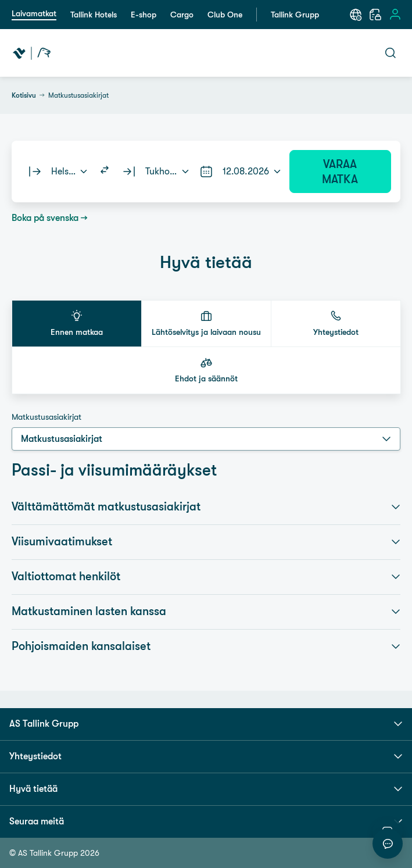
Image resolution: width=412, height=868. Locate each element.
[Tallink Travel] (32, 53)
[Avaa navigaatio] (303, 53)
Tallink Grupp (295, 15)
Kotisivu (24, 95)
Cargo (182, 15)
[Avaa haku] (390, 53)
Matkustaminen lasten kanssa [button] (206, 612)
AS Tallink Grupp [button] (206, 724)
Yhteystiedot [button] (206, 756)
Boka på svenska (45, 218)
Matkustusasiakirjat (46, 417)
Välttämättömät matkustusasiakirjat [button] (206, 507)
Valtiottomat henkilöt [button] (206, 577)
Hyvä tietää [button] (206, 789)
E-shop (144, 15)
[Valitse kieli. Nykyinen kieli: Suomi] (356, 15)
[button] (77, 324)
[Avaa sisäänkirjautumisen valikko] (395, 15)
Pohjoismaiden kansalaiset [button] (206, 646)
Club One (225, 15)
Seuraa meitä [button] (206, 821)
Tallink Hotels (94, 15)
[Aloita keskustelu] (388, 844)
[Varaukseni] (375, 15)
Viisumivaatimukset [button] (206, 542)
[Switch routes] (105, 172)
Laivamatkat (34, 13)
